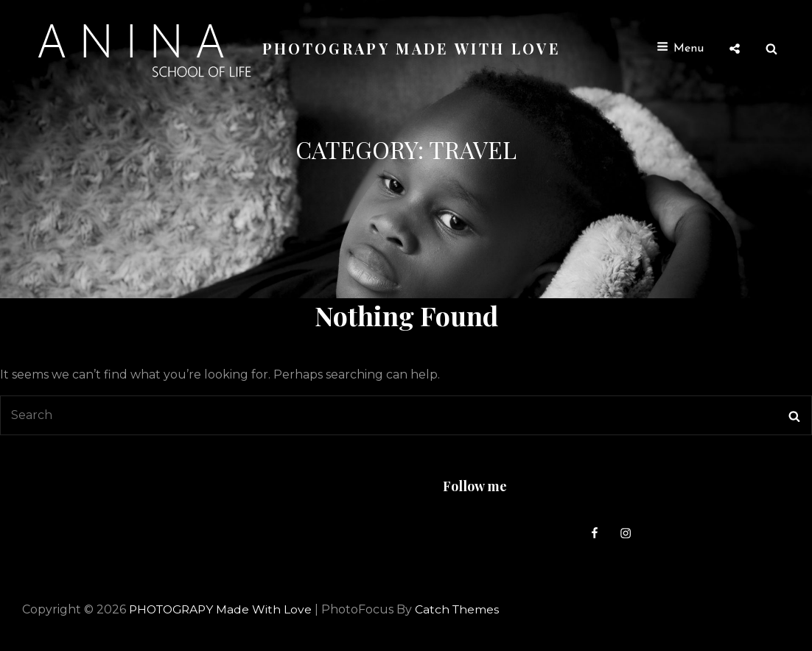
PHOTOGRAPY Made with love (412, 48)
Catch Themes (463, 609)
